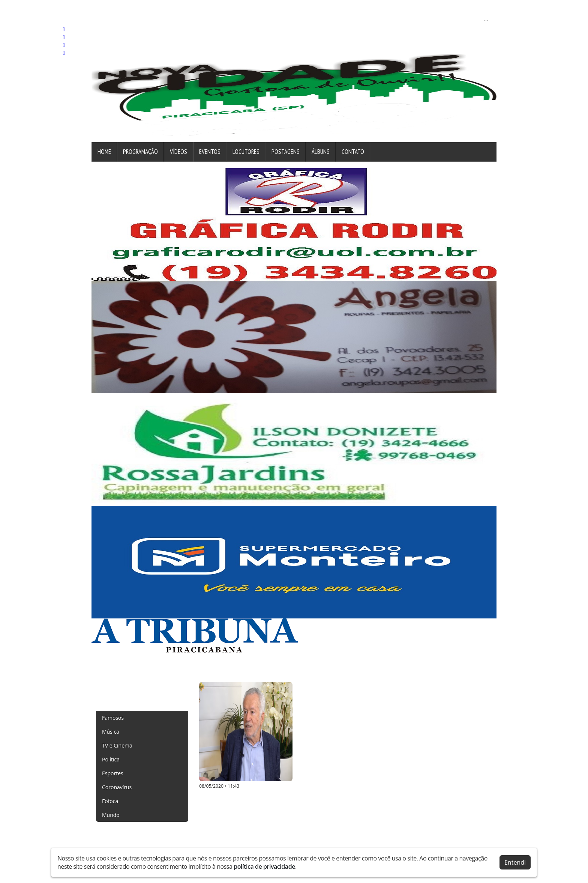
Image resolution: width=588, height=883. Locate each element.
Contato (353, 152)
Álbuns (321, 152)
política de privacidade (264, 866)
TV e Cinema (117, 745)
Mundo (111, 815)
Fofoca (110, 801)
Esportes (113, 773)
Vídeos (178, 152)
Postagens (286, 152)
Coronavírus (117, 787)
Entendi (515, 862)
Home (104, 152)
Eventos (210, 152)
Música (111, 732)
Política (111, 759)
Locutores (246, 152)
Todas (109, 704)
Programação (140, 152)
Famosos (113, 718)
